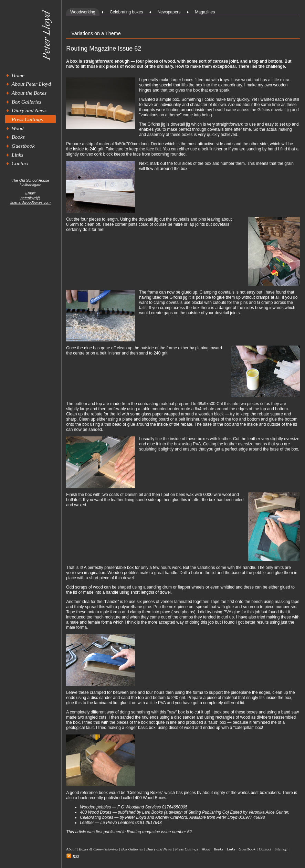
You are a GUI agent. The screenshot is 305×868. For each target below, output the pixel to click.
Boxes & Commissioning (98, 849)
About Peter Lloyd (31, 84)
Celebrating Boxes (145, 793)
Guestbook (23, 146)
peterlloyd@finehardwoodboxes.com (30, 200)
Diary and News (29, 110)
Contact (20, 163)
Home (18, 75)
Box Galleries (27, 102)
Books (18, 137)
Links (18, 155)
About (71, 849)
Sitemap (281, 849)
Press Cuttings (27, 119)
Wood (18, 128)
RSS (72, 856)
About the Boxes (29, 93)
